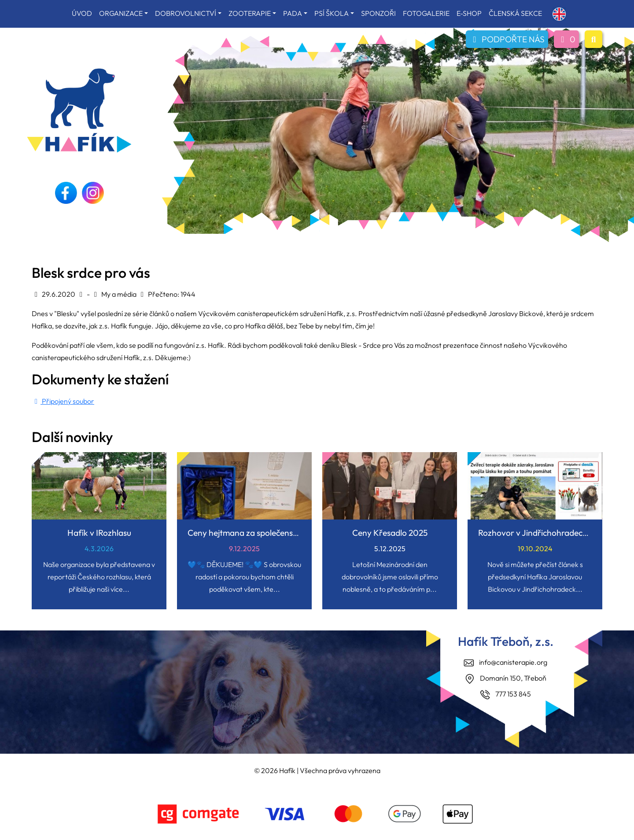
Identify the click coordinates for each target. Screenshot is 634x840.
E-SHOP (469, 13)
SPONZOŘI (378, 13)
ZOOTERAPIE (250, 13)
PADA (293, 13)
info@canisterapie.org (513, 662)
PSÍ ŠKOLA (332, 13)
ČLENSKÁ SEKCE (515, 13)
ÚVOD (82, 13)
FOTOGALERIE (426, 13)
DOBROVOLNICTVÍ (186, 13)
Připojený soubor (63, 401)
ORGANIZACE (121, 13)
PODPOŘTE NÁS (507, 39)
